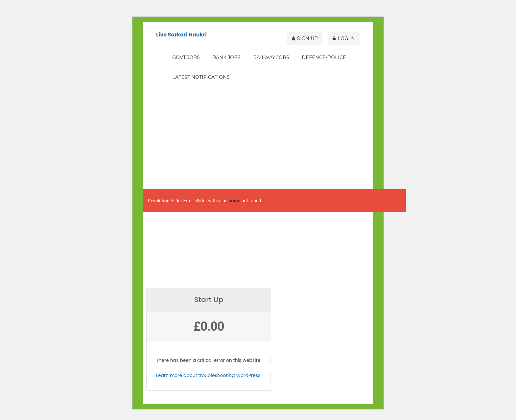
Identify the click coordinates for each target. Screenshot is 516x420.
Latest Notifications (201, 77)
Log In (346, 37)
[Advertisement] (258, 137)
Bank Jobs (226, 57)
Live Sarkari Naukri (181, 35)
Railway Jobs (271, 57)
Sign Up (309, 37)
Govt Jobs (186, 57)
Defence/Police (324, 57)
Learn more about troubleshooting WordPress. (209, 375)
